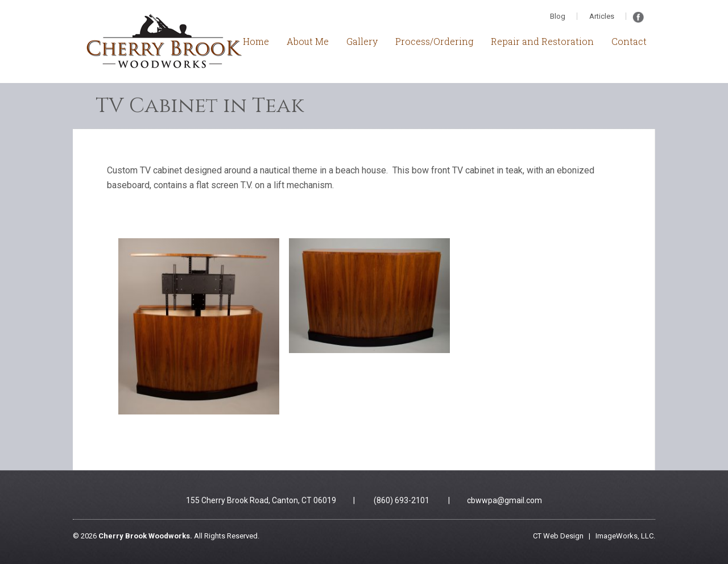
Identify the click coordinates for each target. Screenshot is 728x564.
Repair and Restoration (542, 41)
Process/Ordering (434, 41)
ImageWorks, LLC (624, 536)
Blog (558, 16)
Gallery (362, 41)
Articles (602, 16)
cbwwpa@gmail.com (504, 500)
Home (256, 41)
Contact (629, 41)
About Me (308, 41)
